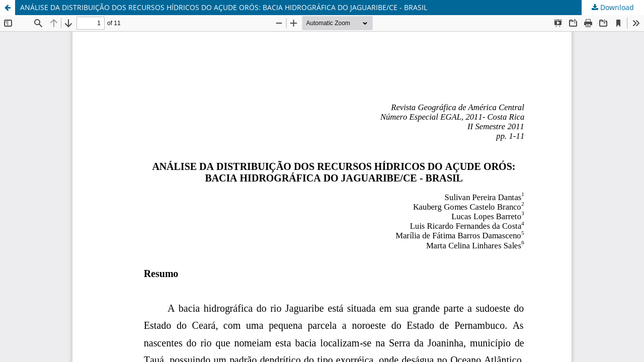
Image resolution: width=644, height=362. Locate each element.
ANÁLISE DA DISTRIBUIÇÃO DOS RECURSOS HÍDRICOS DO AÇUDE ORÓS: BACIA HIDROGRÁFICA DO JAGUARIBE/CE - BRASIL (224, 7)
